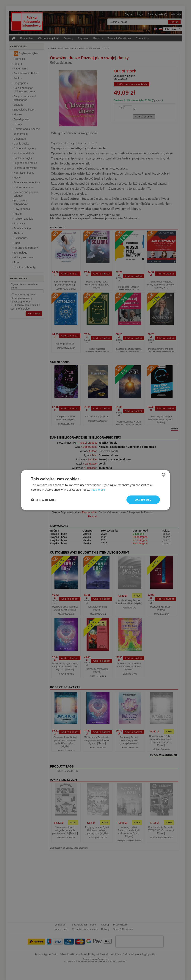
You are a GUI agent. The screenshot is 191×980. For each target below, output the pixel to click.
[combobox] (164, 475)
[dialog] (95, 490)
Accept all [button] (143, 500)
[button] (44, 500)
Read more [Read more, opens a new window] (98, 489)
